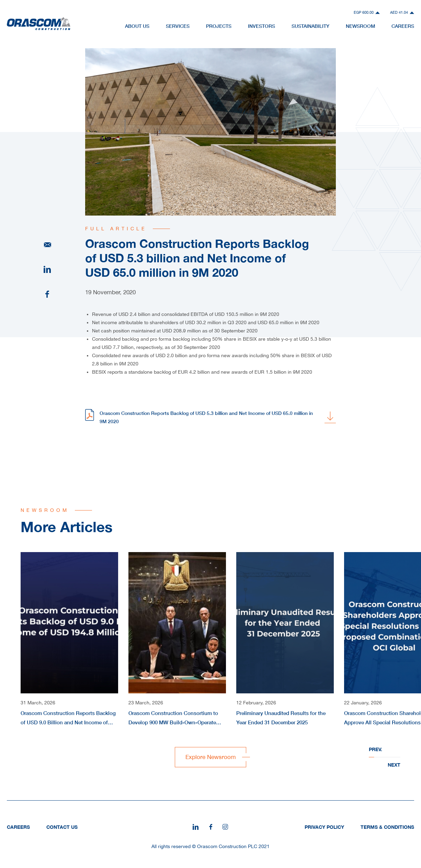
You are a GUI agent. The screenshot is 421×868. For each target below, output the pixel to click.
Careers (403, 26)
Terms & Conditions (387, 827)
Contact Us (62, 827)
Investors (261, 26)
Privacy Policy (324, 827)
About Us (137, 26)
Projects (219, 26)
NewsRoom (360, 26)
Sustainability (310, 26)
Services (178, 26)
